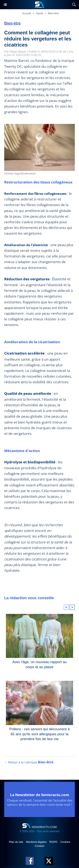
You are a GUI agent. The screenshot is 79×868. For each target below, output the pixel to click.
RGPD (54, 842)
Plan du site (16, 842)
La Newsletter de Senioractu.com (40, 795)
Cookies (65, 842)
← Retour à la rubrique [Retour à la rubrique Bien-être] (29, 762)
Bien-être (53, 13)
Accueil (27, 13)
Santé (39, 13)
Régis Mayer (18, 52)
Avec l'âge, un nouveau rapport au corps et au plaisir (39, 665)
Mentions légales (37, 842)
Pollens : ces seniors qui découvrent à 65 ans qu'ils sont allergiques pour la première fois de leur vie (39, 733)
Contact (39, 846)
